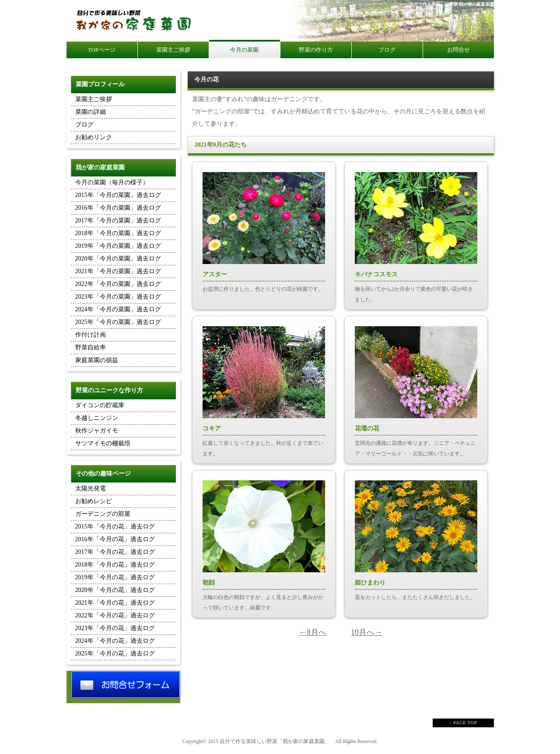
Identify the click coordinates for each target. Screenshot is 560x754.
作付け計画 (91, 335)
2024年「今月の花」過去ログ (115, 641)
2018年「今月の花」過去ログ (115, 565)
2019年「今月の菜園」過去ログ (118, 246)
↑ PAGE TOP (463, 723)
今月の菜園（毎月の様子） (112, 182)
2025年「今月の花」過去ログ (115, 654)
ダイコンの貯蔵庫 (100, 405)
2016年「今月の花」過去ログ (115, 539)
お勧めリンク (94, 137)
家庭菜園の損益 (97, 360)
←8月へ (313, 632)
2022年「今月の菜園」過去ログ (118, 284)
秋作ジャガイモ (97, 431)
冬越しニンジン (97, 418)
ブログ (84, 125)
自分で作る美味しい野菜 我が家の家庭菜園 (452, 4)
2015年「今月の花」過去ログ (115, 527)
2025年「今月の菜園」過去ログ (118, 322)
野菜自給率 (91, 347)
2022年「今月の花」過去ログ (115, 615)
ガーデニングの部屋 (103, 514)
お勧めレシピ (94, 501)
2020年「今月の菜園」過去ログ (118, 259)
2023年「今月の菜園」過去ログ (118, 297)
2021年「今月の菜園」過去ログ (118, 271)
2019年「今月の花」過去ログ (115, 577)
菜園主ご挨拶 (94, 99)
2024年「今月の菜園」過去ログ (118, 309)
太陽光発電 (91, 488)
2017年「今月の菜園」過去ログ (118, 220)
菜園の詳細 (91, 112)
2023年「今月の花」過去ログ (115, 628)
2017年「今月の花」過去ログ (115, 552)
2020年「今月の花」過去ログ (115, 590)
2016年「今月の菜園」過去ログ (118, 208)
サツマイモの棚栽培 (103, 443)
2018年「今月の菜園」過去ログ (118, 233)
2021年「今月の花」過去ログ (115, 603)
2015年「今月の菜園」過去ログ (118, 195)
